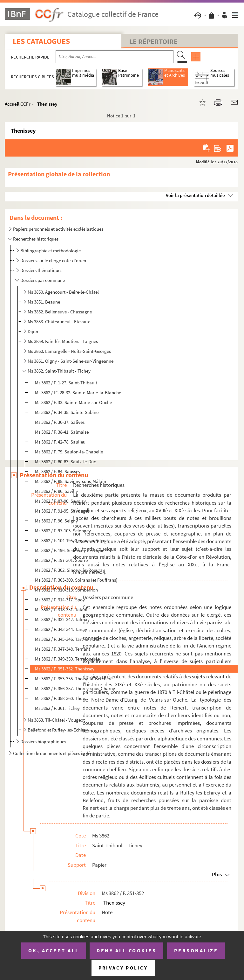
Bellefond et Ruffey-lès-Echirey (58, 730)
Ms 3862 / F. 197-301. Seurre (61, 560)
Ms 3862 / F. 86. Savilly (56, 491)
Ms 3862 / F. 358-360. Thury (61, 698)
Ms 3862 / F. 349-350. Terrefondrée (67, 659)
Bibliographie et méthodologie (51, 251)
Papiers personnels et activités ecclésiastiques (58, 229)
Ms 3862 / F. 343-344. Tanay (61, 629)
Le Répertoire (153, 41)
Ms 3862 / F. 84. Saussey (58, 471)
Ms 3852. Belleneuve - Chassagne (60, 312)
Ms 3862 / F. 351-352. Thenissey (65, 669)
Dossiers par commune (43, 280)
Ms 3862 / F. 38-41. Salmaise (62, 432)
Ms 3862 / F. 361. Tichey (57, 708)
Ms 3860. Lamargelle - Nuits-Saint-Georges (69, 351)
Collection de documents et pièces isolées (54, 753)
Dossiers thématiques (41, 270)
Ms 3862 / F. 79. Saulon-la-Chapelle (69, 452)
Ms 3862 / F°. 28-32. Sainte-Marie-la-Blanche (78, 392)
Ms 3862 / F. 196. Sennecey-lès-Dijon (70, 550)
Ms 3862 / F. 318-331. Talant (61, 609)
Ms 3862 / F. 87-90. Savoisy (60, 501)
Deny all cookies (126, 950)
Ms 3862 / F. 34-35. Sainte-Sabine (67, 412)
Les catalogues (41, 41)
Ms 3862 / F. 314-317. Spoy (60, 600)
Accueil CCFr (18, 104)
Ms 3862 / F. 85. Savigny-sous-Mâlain (71, 481)
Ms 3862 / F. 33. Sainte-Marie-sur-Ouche (73, 402)
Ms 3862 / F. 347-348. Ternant (63, 649)
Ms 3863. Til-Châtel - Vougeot (56, 720)
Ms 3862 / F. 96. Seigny (56, 521)
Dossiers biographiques (43, 742)
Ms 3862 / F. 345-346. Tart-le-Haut (67, 639)
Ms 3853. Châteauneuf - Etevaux (59, 322)
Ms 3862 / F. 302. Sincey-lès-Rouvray (70, 570)
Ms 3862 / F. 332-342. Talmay (62, 619)
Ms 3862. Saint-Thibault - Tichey (59, 371)
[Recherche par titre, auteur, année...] (115, 57)
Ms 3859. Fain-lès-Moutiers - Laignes (63, 341)
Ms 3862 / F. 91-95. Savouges (62, 511)
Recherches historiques (36, 239)
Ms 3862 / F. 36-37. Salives (60, 422)
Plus (217, 874)
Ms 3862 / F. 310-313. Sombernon (66, 590)
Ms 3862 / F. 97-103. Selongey (63, 531)
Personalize (196, 950)
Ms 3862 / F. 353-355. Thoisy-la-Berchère (74, 679)
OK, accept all (54, 950)
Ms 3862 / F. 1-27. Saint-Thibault (66, 383)
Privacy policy (123, 968)
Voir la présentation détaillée (195, 195)
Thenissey (47, 104)
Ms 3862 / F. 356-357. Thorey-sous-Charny (75, 688)
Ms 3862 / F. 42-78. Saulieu (60, 442)
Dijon (33, 331)
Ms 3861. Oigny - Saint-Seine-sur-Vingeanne (71, 361)
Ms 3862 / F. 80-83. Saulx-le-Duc (65, 462)
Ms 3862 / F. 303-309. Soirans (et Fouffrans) (76, 580)
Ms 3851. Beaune (44, 302)
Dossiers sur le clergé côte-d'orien (53, 260)
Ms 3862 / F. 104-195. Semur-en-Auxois (72, 540)
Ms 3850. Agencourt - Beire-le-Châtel (63, 292)
